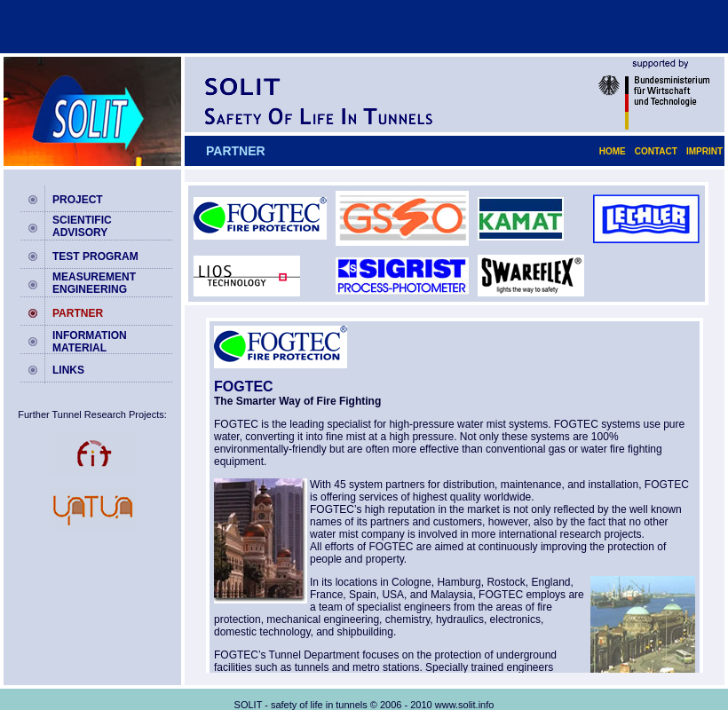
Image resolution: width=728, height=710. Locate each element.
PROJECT (78, 200)
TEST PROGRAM (95, 256)
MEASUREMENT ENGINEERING (94, 283)
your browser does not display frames (455, 495)
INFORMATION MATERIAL (90, 342)
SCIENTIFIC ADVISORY (82, 226)
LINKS (68, 370)
